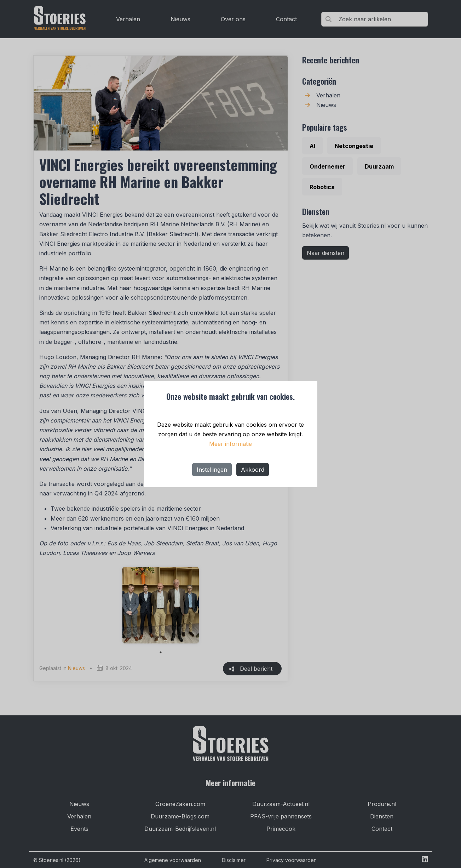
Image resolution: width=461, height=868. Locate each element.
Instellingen (212, 470)
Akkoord (253, 470)
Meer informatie (230, 444)
